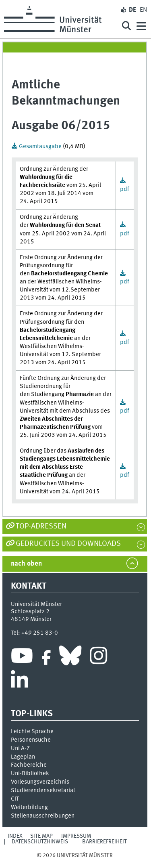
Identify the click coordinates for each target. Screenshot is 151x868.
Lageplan (23, 757)
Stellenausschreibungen (43, 816)
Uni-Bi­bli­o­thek (30, 774)
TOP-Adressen (41, 526)
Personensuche (31, 740)
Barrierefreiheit (104, 842)
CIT (15, 799)
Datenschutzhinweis (40, 842)
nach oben (26, 564)
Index (15, 836)
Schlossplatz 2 (30, 612)
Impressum (76, 836)
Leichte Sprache (32, 732)
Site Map (41, 836)
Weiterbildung (29, 807)
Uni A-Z (20, 748)
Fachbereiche (29, 765)
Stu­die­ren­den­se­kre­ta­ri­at (43, 790)
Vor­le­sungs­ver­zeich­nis (40, 782)
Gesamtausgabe (41, 147)
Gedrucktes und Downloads (68, 544)
